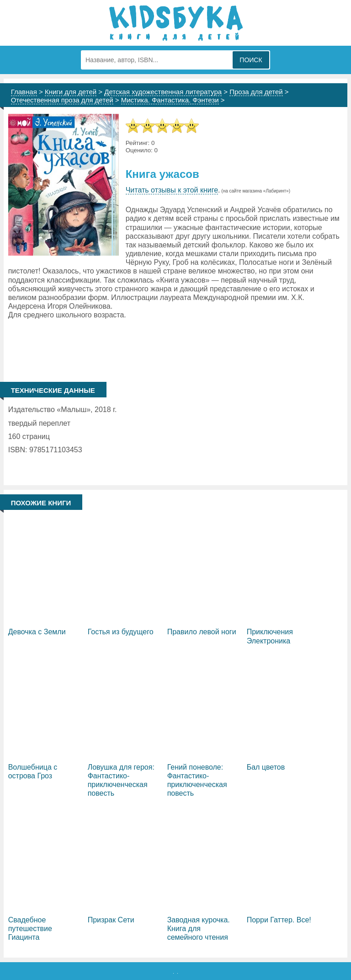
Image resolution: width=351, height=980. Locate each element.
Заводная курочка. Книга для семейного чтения (199, 929)
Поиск (251, 60)
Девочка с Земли (37, 632)
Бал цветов (266, 767)
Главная (24, 92)
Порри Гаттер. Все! (279, 920)
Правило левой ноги (202, 632)
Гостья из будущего (121, 632)
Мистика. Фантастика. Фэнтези (170, 100)
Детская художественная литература (163, 92)
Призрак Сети (111, 920)
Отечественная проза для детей (62, 100)
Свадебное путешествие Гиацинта (30, 929)
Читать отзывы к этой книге (172, 190)
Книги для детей (71, 92)
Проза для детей (256, 92)
